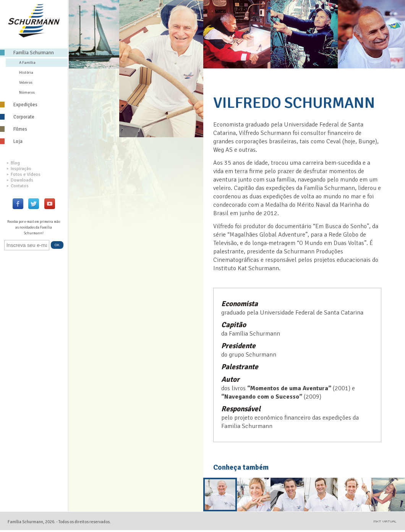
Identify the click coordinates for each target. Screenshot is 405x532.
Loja (11, 141)
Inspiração (19, 169)
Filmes (14, 129)
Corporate (17, 117)
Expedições (19, 105)
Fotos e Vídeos (24, 174)
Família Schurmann (27, 53)
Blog (13, 163)
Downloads (20, 180)
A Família (27, 62)
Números (27, 92)
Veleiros (26, 82)
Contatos (18, 186)
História (26, 72)
